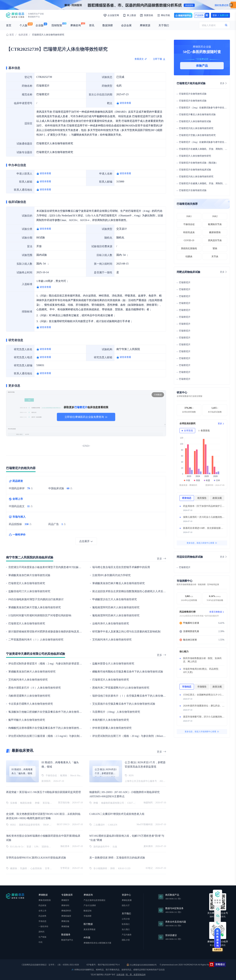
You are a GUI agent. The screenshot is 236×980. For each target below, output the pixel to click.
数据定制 (88, 911)
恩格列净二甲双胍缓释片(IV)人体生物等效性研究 (121, 688)
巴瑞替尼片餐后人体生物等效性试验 (197, 115)
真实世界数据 (89, 929)
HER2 (13, 825)
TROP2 (46, 825)
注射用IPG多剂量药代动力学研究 (111, 575)
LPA (36, 847)
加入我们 (126, 929)
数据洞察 (108, 25)
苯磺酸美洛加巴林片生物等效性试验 (29, 575)
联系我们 (126, 924)
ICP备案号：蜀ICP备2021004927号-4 (103, 965)
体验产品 (202, 66)
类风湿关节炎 (215, 240)
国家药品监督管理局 (29, 825)
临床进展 (23, 35)
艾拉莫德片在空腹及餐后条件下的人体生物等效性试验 (124, 704)
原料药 (41, 932)
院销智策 (57, 25)
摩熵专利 (65, 905)
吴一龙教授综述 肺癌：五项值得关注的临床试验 (117, 858)
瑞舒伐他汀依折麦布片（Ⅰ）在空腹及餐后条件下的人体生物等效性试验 (134, 696)
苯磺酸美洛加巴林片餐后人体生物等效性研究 (118, 583)
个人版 (23, 25)
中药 (40, 942)
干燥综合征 (51, 776)
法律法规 (120, 975)
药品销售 (42, 916)
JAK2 (215, 216)
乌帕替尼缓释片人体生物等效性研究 (29, 696)
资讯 (92, 25)
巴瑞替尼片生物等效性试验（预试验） (198, 163)
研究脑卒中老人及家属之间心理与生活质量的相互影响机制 (126, 632)
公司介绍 (126, 919)
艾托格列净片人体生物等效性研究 (112, 640)
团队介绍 (126, 940)
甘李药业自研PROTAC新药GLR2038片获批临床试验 (36, 858)
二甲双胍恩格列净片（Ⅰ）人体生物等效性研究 (36, 640)
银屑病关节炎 (215, 224)
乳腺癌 (24, 868)
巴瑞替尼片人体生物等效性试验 (195, 121)
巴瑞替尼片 (185, 282)
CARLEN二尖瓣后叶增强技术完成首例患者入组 (117, 814)
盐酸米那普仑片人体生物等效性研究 (113, 664)
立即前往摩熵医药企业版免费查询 (86, 417)
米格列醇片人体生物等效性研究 (111, 720)
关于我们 (164, 25)
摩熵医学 (65, 900)
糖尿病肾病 (215, 232)
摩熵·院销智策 (45, 900)
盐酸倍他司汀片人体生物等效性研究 (29, 591)
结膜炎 (189, 257)
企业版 (39, 25)
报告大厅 (126, 905)
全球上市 (42, 911)
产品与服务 (127, 935)
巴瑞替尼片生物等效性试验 (193, 94)
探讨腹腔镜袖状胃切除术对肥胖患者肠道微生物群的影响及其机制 (46, 632)
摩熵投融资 (66, 916)
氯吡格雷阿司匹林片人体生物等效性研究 (116, 607)
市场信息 (42, 921)
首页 (9, 25)
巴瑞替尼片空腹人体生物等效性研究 (197, 135)
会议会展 (126, 25)
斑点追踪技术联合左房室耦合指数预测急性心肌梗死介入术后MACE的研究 (135, 591)
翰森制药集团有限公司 (113, 803)
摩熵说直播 (127, 900)
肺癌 (113, 868)
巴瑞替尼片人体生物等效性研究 (27, 583)
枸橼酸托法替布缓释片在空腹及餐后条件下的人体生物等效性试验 (46, 728)
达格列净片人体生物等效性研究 (111, 623)
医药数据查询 (217, 938)
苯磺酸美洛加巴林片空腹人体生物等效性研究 (35, 607)
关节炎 (215, 257)
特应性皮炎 (189, 232)
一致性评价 (43, 926)
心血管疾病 (36, 868)
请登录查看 (125, 103)
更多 (161, 559)
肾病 (215, 248)
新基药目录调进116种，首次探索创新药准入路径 (208, 528)
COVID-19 (189, 240)
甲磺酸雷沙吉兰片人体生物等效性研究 (115, 599)
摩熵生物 (65, 921)
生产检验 (42, 937)
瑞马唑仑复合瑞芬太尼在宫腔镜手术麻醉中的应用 (121, 567)
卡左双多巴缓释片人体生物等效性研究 (31, 704)
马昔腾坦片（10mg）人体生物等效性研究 (116, 712)
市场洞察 (88, 916)
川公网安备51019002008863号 (142, 965)
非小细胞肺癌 (100, 868)
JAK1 (189, 216)
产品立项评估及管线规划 (94, 900)
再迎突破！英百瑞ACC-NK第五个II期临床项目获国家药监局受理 (43, 792)
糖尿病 (14, 868)
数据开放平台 (183, 15)
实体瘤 (14, 803)
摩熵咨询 (76, 25)
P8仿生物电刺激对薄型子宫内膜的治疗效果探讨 (36, 599)
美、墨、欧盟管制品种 (136, 975)
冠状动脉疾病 (49, 847)
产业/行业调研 (90, 905)
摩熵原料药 (66, 911)
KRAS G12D (124, 868)
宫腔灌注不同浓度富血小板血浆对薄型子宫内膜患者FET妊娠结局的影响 (50, 567)
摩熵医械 (65, 926)
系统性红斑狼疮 (189, 248)
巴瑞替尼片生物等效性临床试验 (195, 170)
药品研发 (42, 905)
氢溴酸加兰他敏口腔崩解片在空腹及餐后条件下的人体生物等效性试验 (49, 712)
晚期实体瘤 (26, 803)
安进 (29, 847)
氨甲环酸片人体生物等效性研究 (27, 720)
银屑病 (64, 776)
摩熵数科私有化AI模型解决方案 (97, 943)
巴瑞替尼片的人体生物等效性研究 (196, 128)
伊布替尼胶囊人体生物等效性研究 (112, 728)
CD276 (131, 803)
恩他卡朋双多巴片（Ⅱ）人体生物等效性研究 (35, 688)
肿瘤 (37, 803)
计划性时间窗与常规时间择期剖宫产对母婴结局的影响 (40, 615)
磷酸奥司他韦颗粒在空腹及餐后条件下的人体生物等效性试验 (128, 672)
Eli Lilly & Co (17, 847)
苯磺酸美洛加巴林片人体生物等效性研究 (32, 672)
